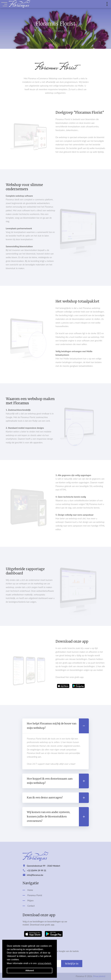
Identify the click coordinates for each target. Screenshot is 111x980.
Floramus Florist (35, 895)
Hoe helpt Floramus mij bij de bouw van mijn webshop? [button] (58, 726)
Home (43, 31)
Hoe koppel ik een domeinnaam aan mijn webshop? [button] (58, 781)
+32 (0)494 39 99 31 (37, 870)
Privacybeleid (99, 976)
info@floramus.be (35, 875)
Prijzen (30, 900)
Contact (31, 906)
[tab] (55, 726)
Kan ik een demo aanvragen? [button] (58, 798)
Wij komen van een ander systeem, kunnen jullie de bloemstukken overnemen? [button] (58, 817)
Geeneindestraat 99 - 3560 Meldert (43, 866)
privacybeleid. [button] (45, 963)
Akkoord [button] (30, 971)
